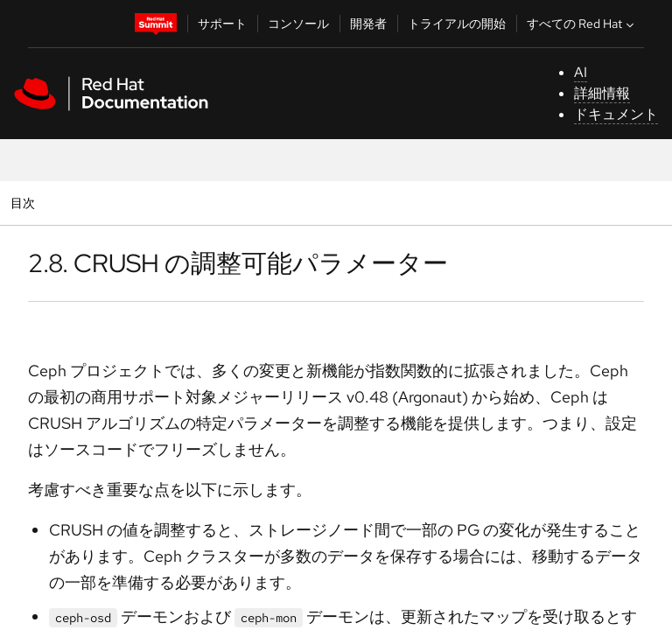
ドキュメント (616, 114)
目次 (25, 203)
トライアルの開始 (457, 24)
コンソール (298, 24)
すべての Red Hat (582, 24)
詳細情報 (602, 93)
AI (581, 72)
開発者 (368, 24)
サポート (222, 24)
